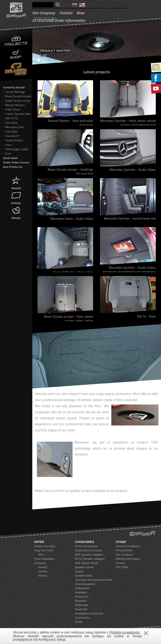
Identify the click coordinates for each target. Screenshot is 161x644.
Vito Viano (10, 123)
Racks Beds (10, 158)
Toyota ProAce (13, 140)
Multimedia (81, 605)
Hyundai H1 (11, 136)
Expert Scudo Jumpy (17, 101)
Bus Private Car (13, 167)
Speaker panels (84, 567)
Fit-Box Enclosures (86, 546)
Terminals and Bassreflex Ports (94, 580)
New (80, 13)
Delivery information (128, 559)
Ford (7, 153)
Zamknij (146, 633)
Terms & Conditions (128, 546)
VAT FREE (122, 567)
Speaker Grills (83, 576)
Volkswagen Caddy (16, 149)
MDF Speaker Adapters (89, 555)
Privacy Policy (124, 550)
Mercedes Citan (14, 127)
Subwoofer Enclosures (88, 550)
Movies (16, 213)
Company (40, 563)
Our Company (44, 13)
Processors (82, 597)
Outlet (79, 622)
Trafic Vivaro (12, 109)
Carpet (79, 571)
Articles (16, 198)
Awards (16, 183)
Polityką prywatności (125, 632)
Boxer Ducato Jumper (17, 96)
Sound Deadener (85, 584)
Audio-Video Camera (16, 162)
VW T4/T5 (10, 118)
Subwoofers (82, 588)
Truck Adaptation (44, 559)
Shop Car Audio (44, 550)
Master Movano (14, 105)
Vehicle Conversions (45, 18)
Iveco (7, 145)
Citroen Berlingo (14, 92)
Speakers (81, 601)
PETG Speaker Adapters (90, 559)
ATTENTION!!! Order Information (59, 20)
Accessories (82, 618)
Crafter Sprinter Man (17, 114)
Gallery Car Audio (45, 546)
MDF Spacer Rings (86, 563)
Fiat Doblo (10, 131)
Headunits (81, 609)
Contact (66, 13)
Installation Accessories (89, 613)
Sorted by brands (14, 87)
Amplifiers (81, 592)
